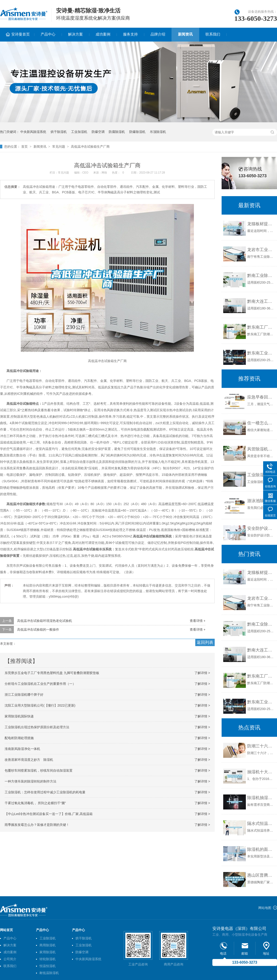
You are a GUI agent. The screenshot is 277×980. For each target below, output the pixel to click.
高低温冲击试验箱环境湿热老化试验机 (45, 621)
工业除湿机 (48, 938)
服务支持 (130, 34)
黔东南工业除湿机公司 (261, 353)
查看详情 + (198, 621)
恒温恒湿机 (48, 966)
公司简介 (10, 959)
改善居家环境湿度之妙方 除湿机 (29, 760)
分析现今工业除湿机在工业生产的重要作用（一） (40, 684)
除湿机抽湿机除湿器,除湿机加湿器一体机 (261, 798)
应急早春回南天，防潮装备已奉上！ (261, 397)
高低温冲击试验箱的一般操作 (38, 629)
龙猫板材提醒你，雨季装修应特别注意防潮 (261, 224)
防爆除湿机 (137, 132)
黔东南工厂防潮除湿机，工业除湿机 (261, 327)
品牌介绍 (158, 34)
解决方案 (75, 34)
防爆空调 (98, 132)
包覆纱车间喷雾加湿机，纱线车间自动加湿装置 (39, 770)
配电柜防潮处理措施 (19, 738)
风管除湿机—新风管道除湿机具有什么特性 (261, 449)
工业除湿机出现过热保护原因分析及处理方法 (37, 727)
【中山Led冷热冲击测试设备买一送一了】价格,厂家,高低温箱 (49, 814)
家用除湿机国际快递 (19, 716)
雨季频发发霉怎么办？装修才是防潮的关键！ (37, 825)
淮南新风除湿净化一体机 (22, 749)
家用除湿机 (48, 952)
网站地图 (265, 908)
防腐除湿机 (117, 132)
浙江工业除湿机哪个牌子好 (24, 695)
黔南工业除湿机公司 (261, 276)
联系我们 (213, 34)
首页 (24, 147)
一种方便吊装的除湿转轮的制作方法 (30, 781)
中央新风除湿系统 (33, 132)
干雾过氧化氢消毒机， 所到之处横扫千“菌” (35, 803)
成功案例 (103, 34)
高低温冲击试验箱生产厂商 (90, 147)
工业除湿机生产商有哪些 (261, 475)
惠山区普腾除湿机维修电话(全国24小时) (261, 875)
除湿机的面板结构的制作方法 (261, 849)
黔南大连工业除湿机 (261, 301)
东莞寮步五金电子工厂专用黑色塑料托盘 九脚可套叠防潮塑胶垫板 (52, 673)
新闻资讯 (185, 34)
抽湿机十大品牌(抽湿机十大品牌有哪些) (261, 772)
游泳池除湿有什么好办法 (261, 501)
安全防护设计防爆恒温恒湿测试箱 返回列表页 (261, 528)
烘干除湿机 (59, 132)
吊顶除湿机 (158, 132)
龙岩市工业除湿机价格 (261, 250)
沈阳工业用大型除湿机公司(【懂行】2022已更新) (40, 705)
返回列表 (205, 642)
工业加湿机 (79, 132)
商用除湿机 (48, 945)
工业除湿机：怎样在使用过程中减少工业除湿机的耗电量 (45, 792)
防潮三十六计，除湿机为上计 (261, 746)
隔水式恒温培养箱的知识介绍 (261, 824)
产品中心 (48, 34)
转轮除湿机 (48, 959)
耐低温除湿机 (49, 973)
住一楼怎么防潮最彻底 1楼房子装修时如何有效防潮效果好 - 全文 (261, 423)
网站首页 (6, 930)
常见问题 (59, 147)
